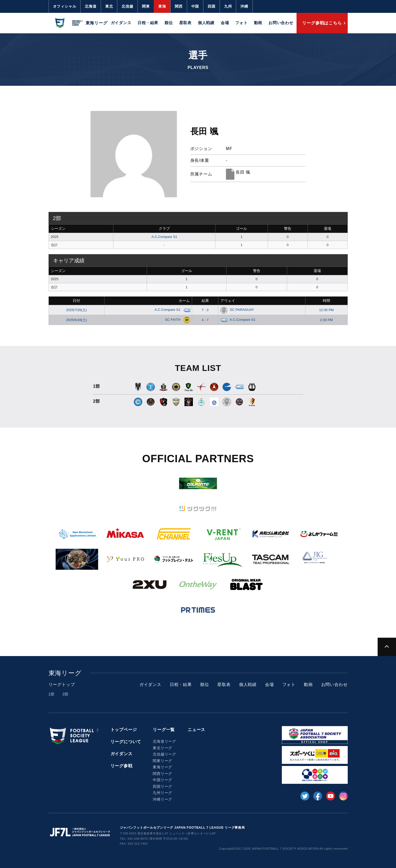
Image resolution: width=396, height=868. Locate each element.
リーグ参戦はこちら (322, 23)
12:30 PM (326, 310)
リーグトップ (62, 685)
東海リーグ (162, 767)
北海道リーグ (164, 741)
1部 (52, 694)
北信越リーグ (164, 754)
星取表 (185, 23)
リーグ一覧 (164, 730)
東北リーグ (162, 748)
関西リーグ (162, 774)
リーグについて (126, 742)
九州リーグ (162, 793)
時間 (326, 301)
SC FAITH (177, 320)
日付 (76, 301)
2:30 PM (326, 320)
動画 (258, 23)
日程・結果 (148, 23)
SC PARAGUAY (237, 310)
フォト (241, 23)
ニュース (196, 730)
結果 (205, 301)
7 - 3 (205, 310)
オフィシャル (65, 6)
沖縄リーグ (162, 799)
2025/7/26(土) (77, 310)
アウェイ (228, 301)
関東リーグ (162, 761)
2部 (65, 694)
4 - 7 (205, 320)
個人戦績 (206, 23)
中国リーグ (162, 780)
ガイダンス (121, 23)
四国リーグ (162, 786)
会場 (225, 23)
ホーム (184, 301)
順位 (169, 23)
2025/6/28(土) (77, 320)
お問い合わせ (281, 23)
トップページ (124, 730)
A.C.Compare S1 (164, 237)
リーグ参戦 (122, 766)
